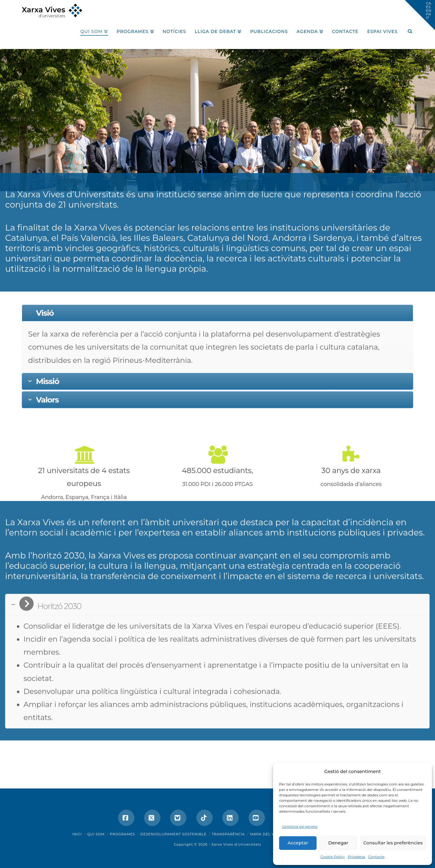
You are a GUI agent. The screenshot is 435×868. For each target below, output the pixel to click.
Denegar (338, 843)
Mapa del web (266, 834)
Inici (77, 834)
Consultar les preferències (393, 843)
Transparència (228, 834)
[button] (420, 15)
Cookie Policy (333, 857)
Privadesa (356, 857)
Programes (122, 834)
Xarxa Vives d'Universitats (236, 844)
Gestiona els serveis (300, 826)
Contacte (376, 857)
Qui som (96, 834)
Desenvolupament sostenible (174, 834)
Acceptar (298, 843)
